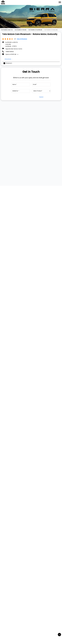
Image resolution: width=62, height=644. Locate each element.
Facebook (5, 587)
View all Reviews (22, 39)
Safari (3, 543)
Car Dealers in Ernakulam (41, 642)
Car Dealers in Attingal (8, 639)
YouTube (5, 594)
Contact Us (4, 570)
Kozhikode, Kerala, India (7, 333)
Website (10, 503)
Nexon (3, 529)
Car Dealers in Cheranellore (42, 639)
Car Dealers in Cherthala (9, 642)
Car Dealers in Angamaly (42, 635)
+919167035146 (10, 52)
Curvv (3, 538)
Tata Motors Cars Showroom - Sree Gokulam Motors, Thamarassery (45, 477)
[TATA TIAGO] (17, 127)
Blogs (2, 577)
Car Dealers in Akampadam (24, 635)
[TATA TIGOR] (45, 127)
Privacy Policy (5, 572)
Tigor (2, 533)
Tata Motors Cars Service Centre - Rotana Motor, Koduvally (16, 477)
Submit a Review (8, 190)
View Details (16, 141)
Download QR (30, 251)
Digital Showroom (6, 560)
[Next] (60, 129)
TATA (2, 519)
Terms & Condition (6, 575)
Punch (3, 536)
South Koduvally (27, 608)
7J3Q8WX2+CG (5, 331)
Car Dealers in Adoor (8, 635)
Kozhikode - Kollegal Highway (11, 608)
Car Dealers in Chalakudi (24, 639)
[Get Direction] (16, 332)
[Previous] (2, 129)
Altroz (3, 545)
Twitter (4, 589)
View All (6, 214)
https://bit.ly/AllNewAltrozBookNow (43, 384)
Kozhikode (17, 323)
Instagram (5, 592)
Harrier (3, 541)
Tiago (3, 531)
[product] (41, 91)
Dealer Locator (5, 558)
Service (3, 555)
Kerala (16, 321)
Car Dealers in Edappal (25, 642)
